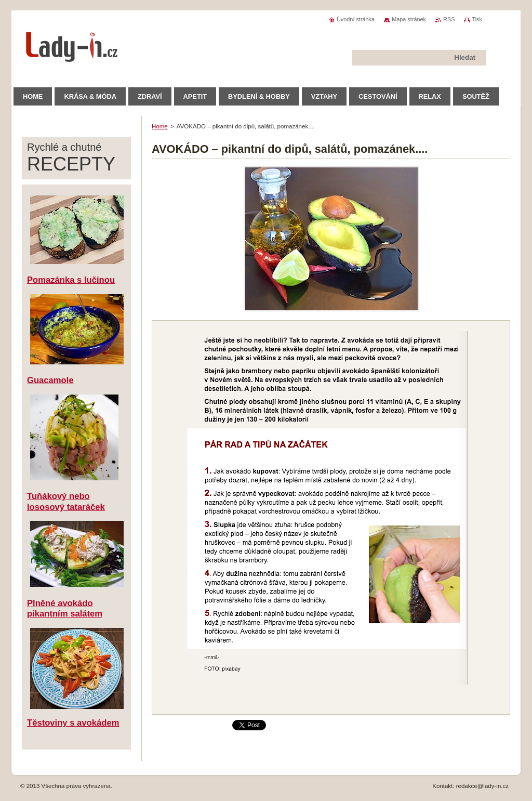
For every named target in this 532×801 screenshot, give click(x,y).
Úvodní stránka (356, 19)
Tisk (477, 19)
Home (160, 126)
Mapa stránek (409, 19)
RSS (449, 19)
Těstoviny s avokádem (73, 723)
